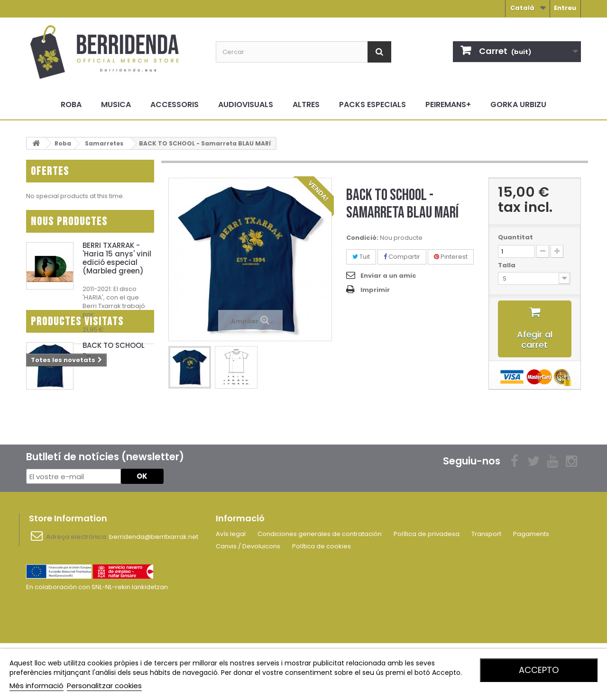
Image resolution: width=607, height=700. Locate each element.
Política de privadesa (427, 592)
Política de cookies (322, 605)
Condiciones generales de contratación (320, 592)
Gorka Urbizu (518, 105)
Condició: (362, 238)
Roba (71, 105)
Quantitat (515, 237)
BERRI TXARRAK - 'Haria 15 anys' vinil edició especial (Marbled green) (117, 263)
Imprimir (375, 290)
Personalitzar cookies (104, 686)
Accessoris (175, 105)
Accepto (539, 670)
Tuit (361, 257)
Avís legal (231, 592)
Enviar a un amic (388, 276)
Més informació (37, 686)
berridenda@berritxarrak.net (154, 595)
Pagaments (531, 592)
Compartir (402, 257)
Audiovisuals (246, 105)
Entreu (565, 8)
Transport (486, 592)
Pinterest (451, 257)
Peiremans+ (448, 105)
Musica (116, 105)
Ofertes (50, 171)
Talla (507, 265)
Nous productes (69, 226)
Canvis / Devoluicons (248, 605)
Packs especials (372, 105)
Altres (306, 105)
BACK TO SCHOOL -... (114, 425)
